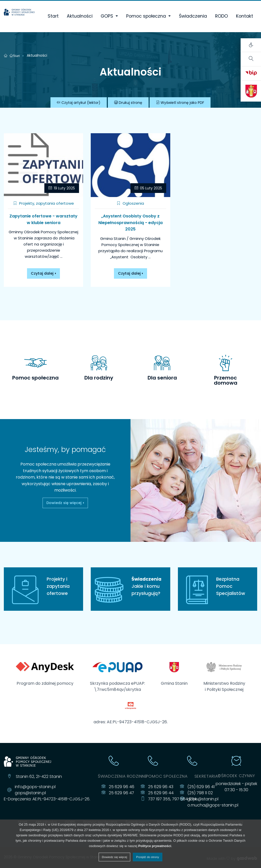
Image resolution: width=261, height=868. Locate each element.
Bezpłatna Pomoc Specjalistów (231, 586)
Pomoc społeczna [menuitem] (146, 16)
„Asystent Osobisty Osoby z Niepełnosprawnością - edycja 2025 (130, 223)
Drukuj (128, 103)
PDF (180, 103)
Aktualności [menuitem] (80, 16)
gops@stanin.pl (30, 793)
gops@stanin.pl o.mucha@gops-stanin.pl (213, 802)
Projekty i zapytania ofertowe (58, 586)
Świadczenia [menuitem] (193, 16)
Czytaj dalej (42, 273)
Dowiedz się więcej (42, 503)
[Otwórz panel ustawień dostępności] (251, 45)
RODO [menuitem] (221, 16)
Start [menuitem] (53, 16)
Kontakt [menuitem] (245, 16)
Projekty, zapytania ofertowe (44, 203)
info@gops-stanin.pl (35, 787)
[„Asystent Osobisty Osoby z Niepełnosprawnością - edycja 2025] (130, 165)
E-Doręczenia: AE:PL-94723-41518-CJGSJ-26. (47, 799)
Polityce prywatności (155, 846)
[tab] (36, 367)
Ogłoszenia (130, 203)
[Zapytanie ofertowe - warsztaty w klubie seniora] (43, 165)
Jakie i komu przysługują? (130, 586)
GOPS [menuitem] (107, 16)
